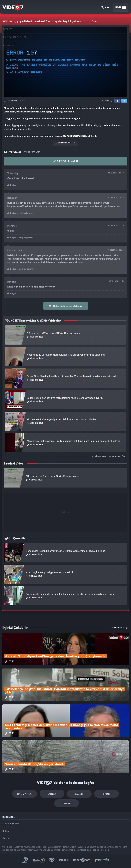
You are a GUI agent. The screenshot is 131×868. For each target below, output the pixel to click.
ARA (105, 8)
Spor (107, 794)
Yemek (67, 803)
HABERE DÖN (117, 457)
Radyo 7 (39, 860)
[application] (65, 62)
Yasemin (102, 860)
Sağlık (79, 794)
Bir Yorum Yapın (65, 161)
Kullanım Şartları (11, 824)
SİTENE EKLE (99, 457)
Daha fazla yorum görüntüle (65, 306)
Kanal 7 (25, 860)
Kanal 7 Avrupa (52, 860)
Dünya (52, 794)
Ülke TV (64, 860)
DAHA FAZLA (120, 628)
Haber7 (82, 860)
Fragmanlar (25, 794)
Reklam (6, 831)
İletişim (6, 838)
